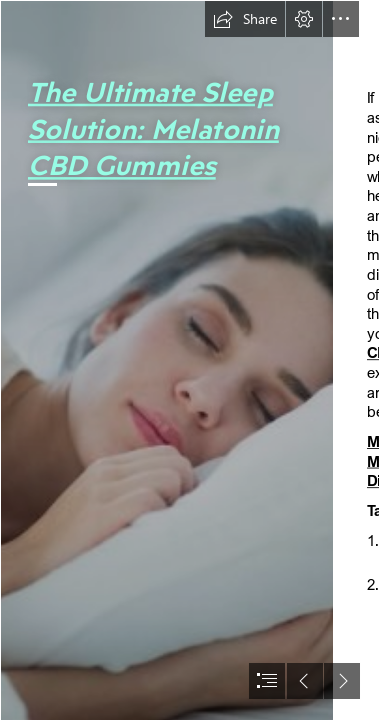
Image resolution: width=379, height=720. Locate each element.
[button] (245, 19)
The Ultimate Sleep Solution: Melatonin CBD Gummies (153, 127)
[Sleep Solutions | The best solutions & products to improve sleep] (166, 360)
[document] (189, 360)
